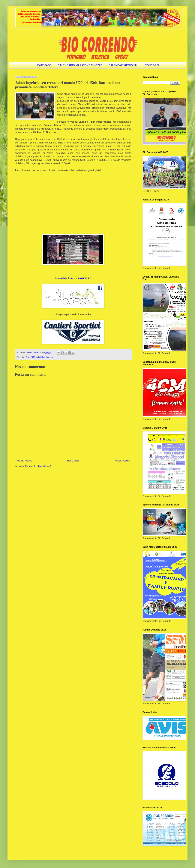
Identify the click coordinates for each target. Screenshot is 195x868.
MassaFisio (61, 278)
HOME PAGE (44, 65)
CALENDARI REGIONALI (124, 65)
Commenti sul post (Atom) (38, 466)
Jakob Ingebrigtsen (45, 357)
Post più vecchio (122, 461)
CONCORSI (152, 65)
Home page (73, 461)
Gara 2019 (30, 357)
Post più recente (24, 461)
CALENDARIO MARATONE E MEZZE (80, 65)
